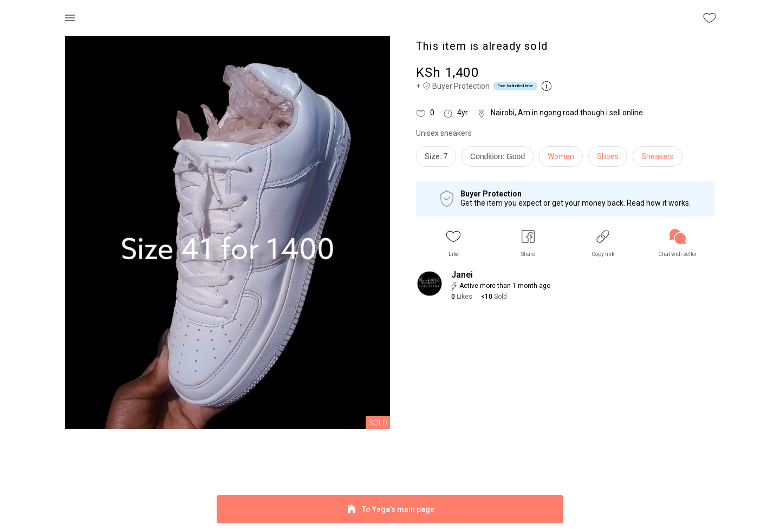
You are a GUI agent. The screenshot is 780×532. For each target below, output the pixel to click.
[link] (678, 243)
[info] (500, 159)
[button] (453, 243)
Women (561, 156)
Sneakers (658, 156)
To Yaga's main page (390, 510)
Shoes (608, 156)
